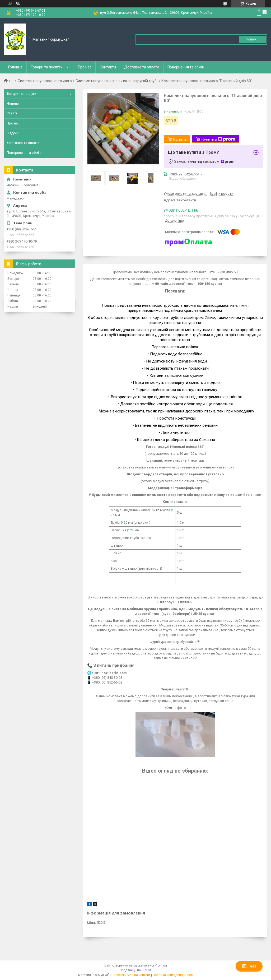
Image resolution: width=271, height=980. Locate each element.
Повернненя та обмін (24, 153)
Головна (15, 67)
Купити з (218, 139)
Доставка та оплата (142, 67)
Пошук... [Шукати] (252, 39)
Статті (12, 113)
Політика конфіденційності (173, 975)
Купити (180, 139)
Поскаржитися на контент (131, 975)
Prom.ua (161, 965)
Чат (249, 966)
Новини (13, 103)
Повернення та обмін (186, 67)
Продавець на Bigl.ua (136, 970)
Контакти (108, 67)
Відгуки (12, 133)
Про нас (85, 67)
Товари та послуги (47, 67)
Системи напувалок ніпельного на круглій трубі (116, 81)
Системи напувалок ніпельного (45, 81)
